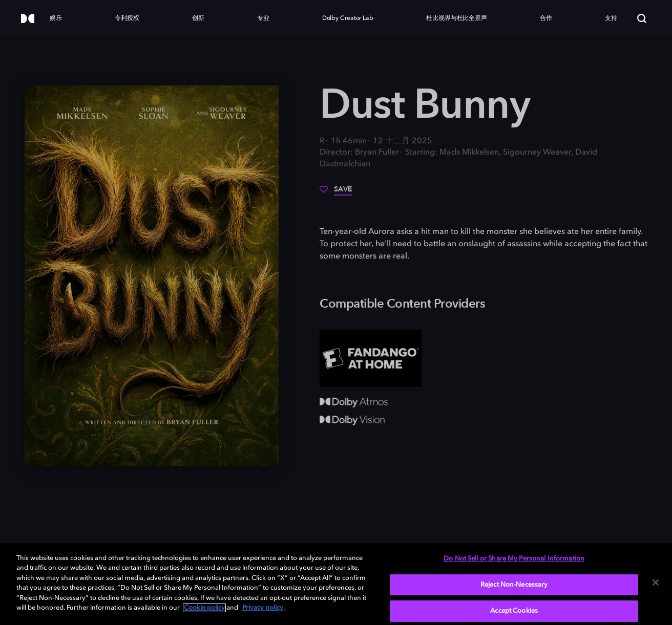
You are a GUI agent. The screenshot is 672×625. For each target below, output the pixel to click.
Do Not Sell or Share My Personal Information (514, 559)
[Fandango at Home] (371, 358)
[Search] (642, 18)
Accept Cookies (514, 611)
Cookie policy (204, 608)
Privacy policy (263, 608)
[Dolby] (28, 19)
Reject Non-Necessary (514, 585)
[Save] (336, 193)
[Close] (656, 583)
